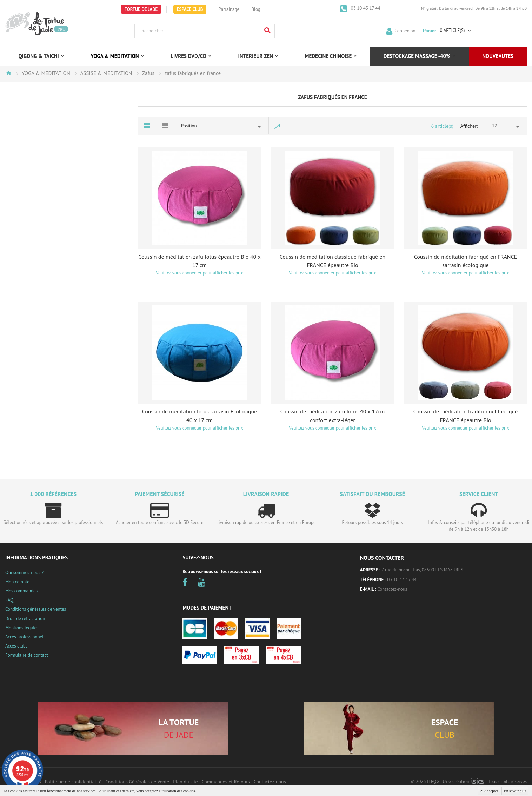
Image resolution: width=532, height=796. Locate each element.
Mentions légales (22, 628)
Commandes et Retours (226, 782)
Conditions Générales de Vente (137, 782)
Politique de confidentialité (73, 782)
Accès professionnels (25, 637)
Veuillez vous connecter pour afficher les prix (199, 273)
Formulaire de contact (27, 655)
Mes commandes (21, 591)
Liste (165, 126)
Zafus (148, 73)
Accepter (491, 791)
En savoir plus (515, 791)
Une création (463, 781)
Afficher (468, 126)
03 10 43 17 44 (365, 8)
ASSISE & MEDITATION (106, 73)
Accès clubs (16, 646)
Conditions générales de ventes (36, 609)
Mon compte (17, 582)
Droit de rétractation (25, 619)
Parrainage (229, 9)
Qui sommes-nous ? (24, 573)
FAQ (9, 600)
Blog (256, 9)
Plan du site (185, 782)
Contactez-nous (392, 589)
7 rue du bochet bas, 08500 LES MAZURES (422, 570)
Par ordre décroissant (278, 126)
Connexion (405, 30)
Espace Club (190, 9)
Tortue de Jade (141, 9)
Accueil (8, 73)
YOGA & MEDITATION (46, 73)
